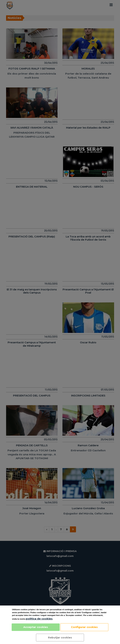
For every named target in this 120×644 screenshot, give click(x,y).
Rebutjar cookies (60, 637)
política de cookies (39, 619)
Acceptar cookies (36, 627)
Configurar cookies (84, 627)
